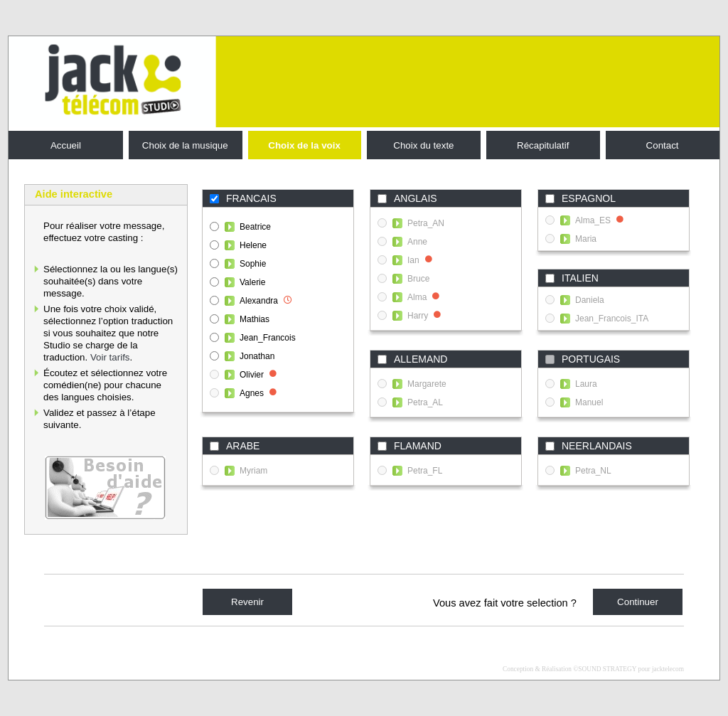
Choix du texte (423, 145)
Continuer (638, 602)
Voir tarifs (110, 357)
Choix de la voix (304, 145)
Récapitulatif (543, 145)
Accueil (66, 145)
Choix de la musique (185, 145)
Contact (663, 145)
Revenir (247, 602)
